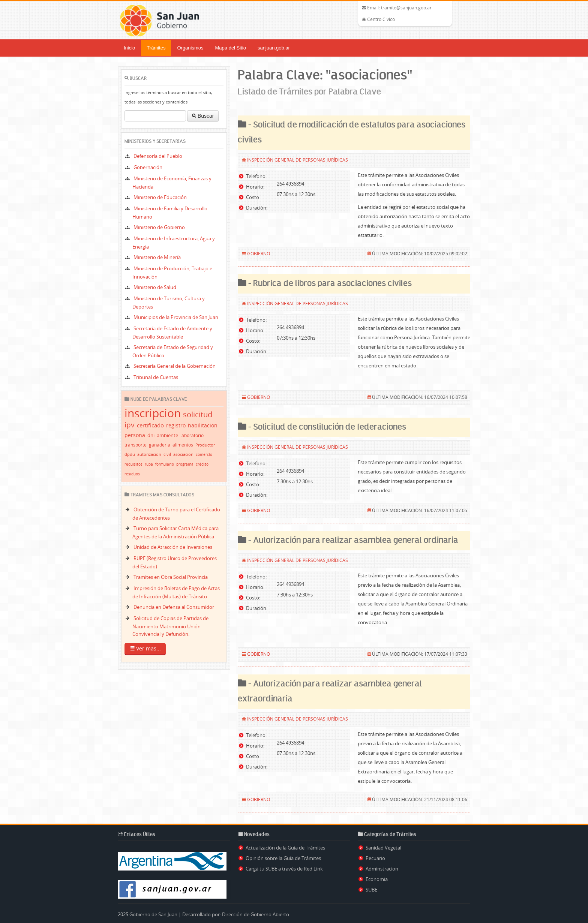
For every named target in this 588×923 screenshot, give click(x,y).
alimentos (183, 445)
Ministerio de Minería (157, 257)
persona (135, 435)
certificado (150, 425)
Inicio (129, 48)
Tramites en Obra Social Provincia (171, 577)
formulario (165, 464)
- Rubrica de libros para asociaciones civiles (329, 284)
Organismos (190, 48)
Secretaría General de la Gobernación (175, 366)
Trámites (156, 48)
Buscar (203, 116)
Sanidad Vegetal (383, 848)
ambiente (167, 435)
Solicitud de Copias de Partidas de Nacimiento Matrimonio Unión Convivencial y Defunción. (170, 626)
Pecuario (375, 858)
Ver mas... (145, 649)
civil (167, 454)
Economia (377, 879)
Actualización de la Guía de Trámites (285, 848)
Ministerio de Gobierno (159, 227)
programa (185, 464)
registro (176, 425)
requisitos (133, 464)
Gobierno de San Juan (153, 914)
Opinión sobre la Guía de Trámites (283, 858)
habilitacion (203, 425)
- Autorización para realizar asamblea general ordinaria (352, 540)
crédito (202, 464)
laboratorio (192, 435)
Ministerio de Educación (160, 197)
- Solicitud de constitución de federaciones (326, 427)
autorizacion (149, 454)
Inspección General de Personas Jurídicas (298, 160)
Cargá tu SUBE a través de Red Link (284, 869)
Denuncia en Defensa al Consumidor (174, 607)
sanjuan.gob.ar (274, 48)
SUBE (371, 890)
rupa (149, 464)
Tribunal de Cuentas (156, 377)
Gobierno (259, 253)
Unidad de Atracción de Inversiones (173, 547)
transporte (136, 445)
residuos (132, 474)
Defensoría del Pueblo (158, 156)
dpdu (130, 454)
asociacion (183, 454)
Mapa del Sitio (231, 48)
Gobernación (148, 167)
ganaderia (160, 445)
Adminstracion (382, 869)
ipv (130, 425)
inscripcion (153, 413)
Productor (205, 445)
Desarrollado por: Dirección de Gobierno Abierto (236, 914)
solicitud (198, 414)
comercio (204, 455)
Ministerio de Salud (155, 287)
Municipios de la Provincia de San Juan (176, 317)
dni (151, 435)
